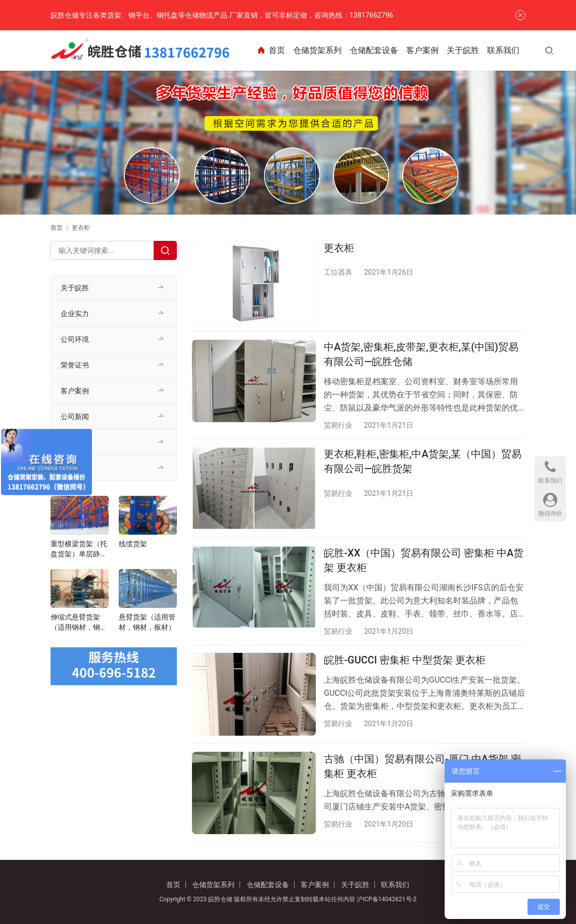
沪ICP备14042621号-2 (387, 899)
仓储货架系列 (326, 50)
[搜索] (558, 50)
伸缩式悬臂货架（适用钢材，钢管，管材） (75, 623)
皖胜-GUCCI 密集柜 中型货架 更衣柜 (405, 662)
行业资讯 (75, 442)
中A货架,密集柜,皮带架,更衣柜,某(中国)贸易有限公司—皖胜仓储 (421, 355)
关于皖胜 (472, 50)
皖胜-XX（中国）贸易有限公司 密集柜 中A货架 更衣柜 (424, 561)
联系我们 (512, 50)
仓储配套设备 (383, 50)
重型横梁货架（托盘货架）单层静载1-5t (79, 549)
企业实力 (75, 314)
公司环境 (75, 339)
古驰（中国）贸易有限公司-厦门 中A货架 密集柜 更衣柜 (422, 768)
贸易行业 (338, 426)
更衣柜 (339, 248)
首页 (280, 50)
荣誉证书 (75, 365)
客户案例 (431, 50)
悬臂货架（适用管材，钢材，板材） (147, 622)
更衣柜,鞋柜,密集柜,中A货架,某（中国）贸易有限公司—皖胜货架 (423, 462)
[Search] (165, 250)
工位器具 (338, 272)
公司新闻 (75, 417)
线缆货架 (133, 544)
